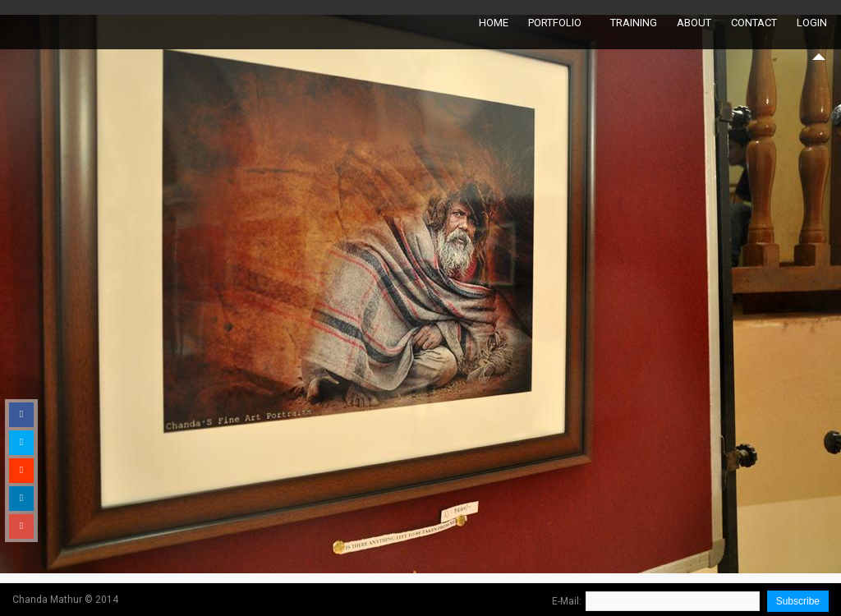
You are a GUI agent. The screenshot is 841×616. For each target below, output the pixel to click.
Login (812, 23)
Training (634, 23)
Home (494, 23)
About (694, 23)
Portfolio (555, 23)
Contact (754, 23)
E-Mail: (567, 601)
